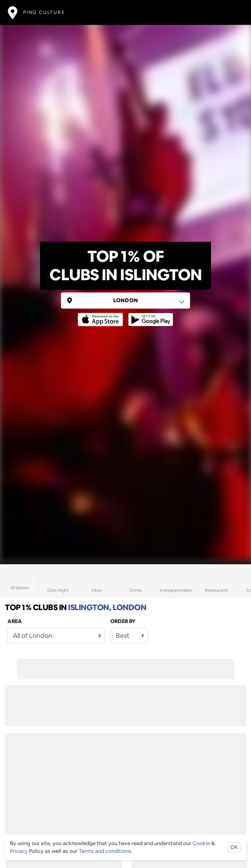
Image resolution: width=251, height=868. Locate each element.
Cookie (201, 843)
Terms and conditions (105, 851)
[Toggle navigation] (234, 12)
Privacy (19, 851)
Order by (123, 621)
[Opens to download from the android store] (149, 315)
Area (15, 621)
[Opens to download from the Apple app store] (102, 315)
